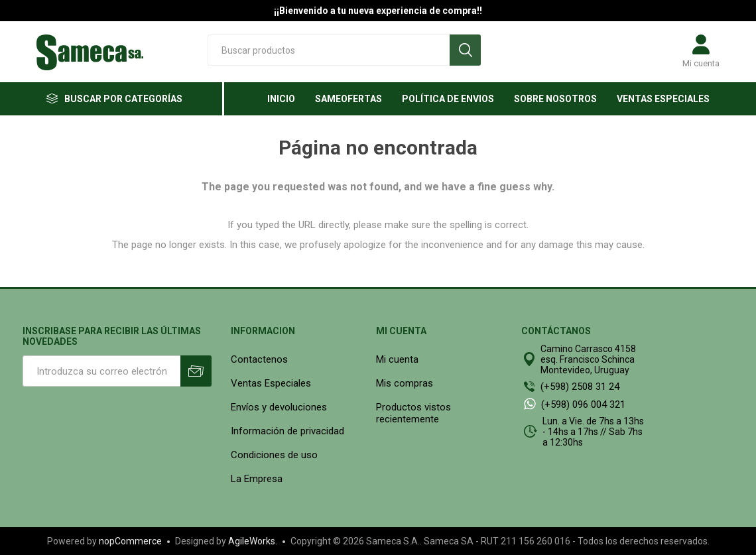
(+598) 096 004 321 (583, 404)
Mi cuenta (701, 63)
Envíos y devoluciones (279, 407)
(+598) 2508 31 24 (580, 387)
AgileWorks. (253, 541)
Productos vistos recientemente (413, 413)
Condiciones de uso (274, 455)
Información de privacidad (287, 431)
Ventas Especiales (271, 383)
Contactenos (259, 359)
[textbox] (329, 50)
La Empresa (257, 479)
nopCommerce (130, 541)
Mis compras (405, 383)
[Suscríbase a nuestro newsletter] (101, 371)
